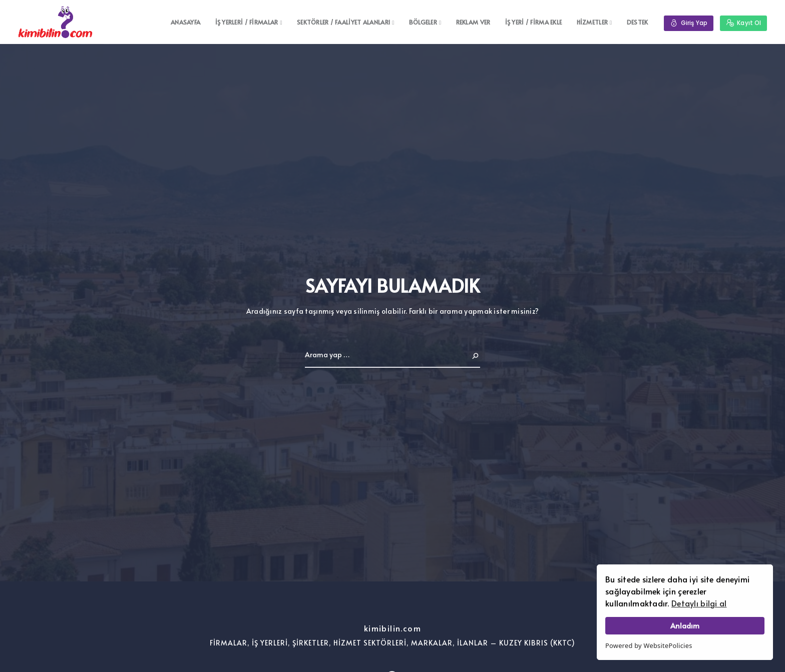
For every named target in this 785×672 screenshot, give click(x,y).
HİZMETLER (592, 22)
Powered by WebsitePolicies (649, 645)
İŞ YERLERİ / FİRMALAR (246, 22)
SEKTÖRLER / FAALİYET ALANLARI (343, 22)
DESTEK (637, 22)
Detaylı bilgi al (699, 603)
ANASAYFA (185, 22)
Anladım (685, 625)
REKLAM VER (473, 22)
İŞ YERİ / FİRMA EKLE (533, 22)
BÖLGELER (423, 22)
